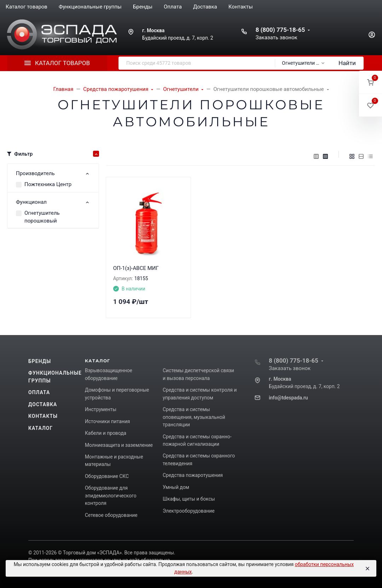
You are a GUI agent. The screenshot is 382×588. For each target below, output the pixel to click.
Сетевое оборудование (111, 515)
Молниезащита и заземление (119, 445)
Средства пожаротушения (193, 475)
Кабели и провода (106, 433)
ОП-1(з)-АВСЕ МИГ (136, 268)
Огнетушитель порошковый (42, 217)
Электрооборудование (189, 511)
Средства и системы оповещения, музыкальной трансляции (194, 417)
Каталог (40, 428)
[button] (371, 82)
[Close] (367, 569)
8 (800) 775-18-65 (280, 30)
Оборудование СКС (107, 476)
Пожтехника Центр (48, 184)
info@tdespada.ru (288, 398)
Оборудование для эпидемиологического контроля (111, 495)
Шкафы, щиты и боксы (189, 499)
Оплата (39, 392)
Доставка (43, 404)
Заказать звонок (276, 38)
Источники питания (107, 421)
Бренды (40, 361)
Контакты (43, 416)
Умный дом (176, 487)
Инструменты (101, 409)
